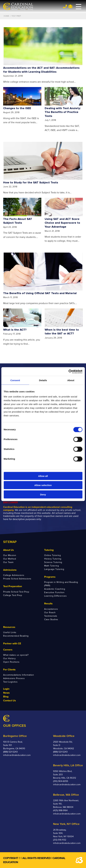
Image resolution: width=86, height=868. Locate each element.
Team (70, 6)
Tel (65, 6)
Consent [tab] (15, 380)
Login (6, 689)
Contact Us (10, 701)
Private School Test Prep (16, 592)
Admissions (10, 570)
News (6, 693)
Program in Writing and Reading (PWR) (61, 584)
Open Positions (11, 662)
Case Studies (51, 619)
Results (48, 604)
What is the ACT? (15, 330)
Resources (9, 627)
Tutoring (49, 550)
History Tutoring (53, 559)
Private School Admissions (17, 579)
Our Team (8, 562)
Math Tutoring (52, 566)
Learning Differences (55, 596)
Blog (6, 697)
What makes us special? (16, 655)
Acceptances (51, 609)
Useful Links (10, 632)
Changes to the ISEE (17, 108)
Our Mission (10, 555)
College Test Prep (13, 595)
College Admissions (14, 575)
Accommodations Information (19, 675)
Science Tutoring (53, 562)
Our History (9, 658)
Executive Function (54, 592)
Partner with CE (12, 644)
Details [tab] (43, 380)
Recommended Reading (16, 636)
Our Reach (50, 612)
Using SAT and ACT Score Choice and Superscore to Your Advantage (62, 223)
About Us (9, 550)
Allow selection (43, 485)
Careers (8, 650)
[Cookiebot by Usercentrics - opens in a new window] (68, 372)
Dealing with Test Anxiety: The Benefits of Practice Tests (63, 112)
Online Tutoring (52, 555)
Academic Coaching (55, 589)
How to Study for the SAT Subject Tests (31, 183)
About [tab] (71, 380)
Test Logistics (10, 682)
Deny (43, 494)
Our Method (10, 559)
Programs (50, 577)
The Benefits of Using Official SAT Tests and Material (40, 293)
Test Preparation (13, 586)
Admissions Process (14, 678)
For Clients (9, 670)
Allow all (43, 476)
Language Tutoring (54, 569)
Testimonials (51, 616)
